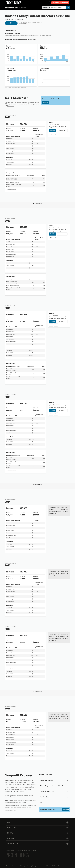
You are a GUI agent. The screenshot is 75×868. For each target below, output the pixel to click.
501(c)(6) (17, 33)
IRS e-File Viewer (22, 806)
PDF (51, 134)
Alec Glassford (20, 795)
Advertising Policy (44, 866)
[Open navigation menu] (49, 3)
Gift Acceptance (57, 866)
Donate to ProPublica (60, 3)
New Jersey (24, 8)
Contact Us (46, 102)
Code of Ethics (10, 866)
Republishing (21, 866)
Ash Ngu (28, 795)
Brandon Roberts (10, 797)
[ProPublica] (13, 3)
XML (56, 134)
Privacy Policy (32, 866)
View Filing (53, 131)
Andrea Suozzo (11, 795)
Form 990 (8, 102)
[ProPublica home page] (17, 855)
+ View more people (11, 190)
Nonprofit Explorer (12, 7)
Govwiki (28, 807)
